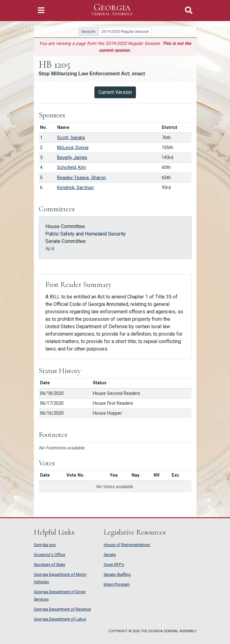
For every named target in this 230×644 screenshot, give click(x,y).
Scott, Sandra (71, 138)
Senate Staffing (117, 574)
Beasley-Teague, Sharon (81, 178)
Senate (110, 555)
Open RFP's (114, 565)
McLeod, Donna (73, 148)
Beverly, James (72, 158)
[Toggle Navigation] (41, 10)
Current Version (115, 92)
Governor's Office (50, 555)
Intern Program (117, 584)
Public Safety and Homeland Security (86, 234)
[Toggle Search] (189, 10)
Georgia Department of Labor (60, 619)
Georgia (112, 10)
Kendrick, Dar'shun (75, 188)
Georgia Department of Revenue (62, 609)
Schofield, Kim (72, 168)
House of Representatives (127, 545)
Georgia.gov (45, 545)
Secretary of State (50, 565)
